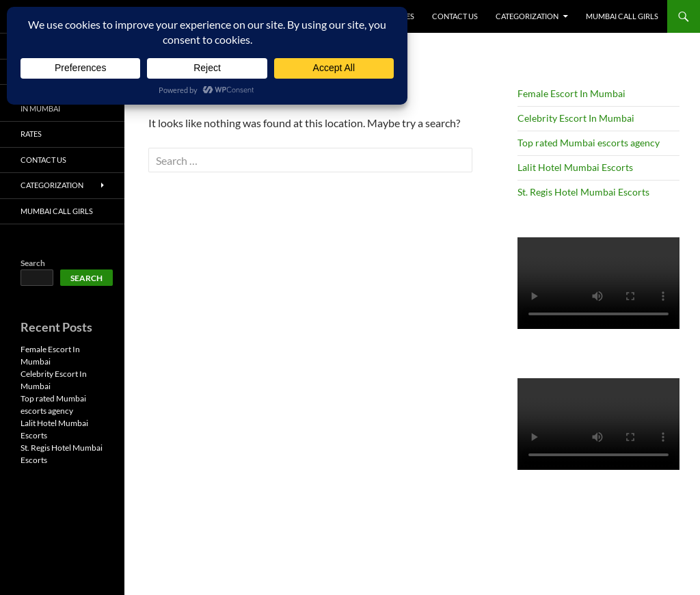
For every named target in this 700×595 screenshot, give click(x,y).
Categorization (527, 16)
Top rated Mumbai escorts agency (589, 143)
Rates (31, 134)
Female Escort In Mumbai (571, 93)
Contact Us (455, 16)
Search (33, 263)
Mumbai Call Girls (622, 16)
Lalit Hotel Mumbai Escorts (575, 167)
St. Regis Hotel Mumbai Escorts (583, 192)
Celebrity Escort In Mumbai (576, 118)
